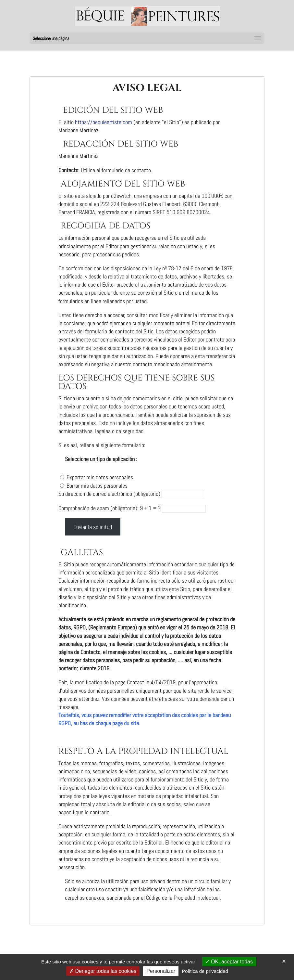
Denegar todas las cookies (103, 971)
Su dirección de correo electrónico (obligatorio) (110, 494)
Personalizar (161, 971)
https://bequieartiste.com (104, 122)
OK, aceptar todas (229, 962)
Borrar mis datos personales (97, 486)
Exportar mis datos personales (100, 477)
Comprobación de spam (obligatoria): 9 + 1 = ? (110, 508)
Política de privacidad (205, 971)
